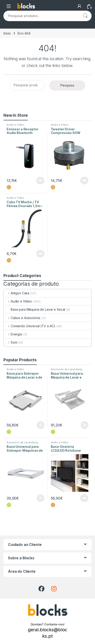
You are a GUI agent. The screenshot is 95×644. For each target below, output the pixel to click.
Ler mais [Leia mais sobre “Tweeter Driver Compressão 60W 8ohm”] (84, 181)
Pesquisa (85, 16)
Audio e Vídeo (15, 125)
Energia (13, 334)
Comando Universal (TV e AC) (30, 326)
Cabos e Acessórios (22, 318)
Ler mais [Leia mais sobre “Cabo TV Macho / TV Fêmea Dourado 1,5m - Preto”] (40, 254)
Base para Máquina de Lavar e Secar (35, 309)
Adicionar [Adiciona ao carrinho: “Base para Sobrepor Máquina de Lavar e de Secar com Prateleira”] (41, 425)
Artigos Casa (17, 293)
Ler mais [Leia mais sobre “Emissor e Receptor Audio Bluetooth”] (40, 181)
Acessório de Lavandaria (66, 369)
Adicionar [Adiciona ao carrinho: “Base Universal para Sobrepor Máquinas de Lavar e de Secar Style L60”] (41, 498)
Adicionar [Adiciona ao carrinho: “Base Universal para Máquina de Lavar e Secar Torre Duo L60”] (85, 425)
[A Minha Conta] (80, 6)
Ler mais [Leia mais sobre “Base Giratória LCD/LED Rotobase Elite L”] (84, 498)
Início (7, 33)
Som (10, 342)
